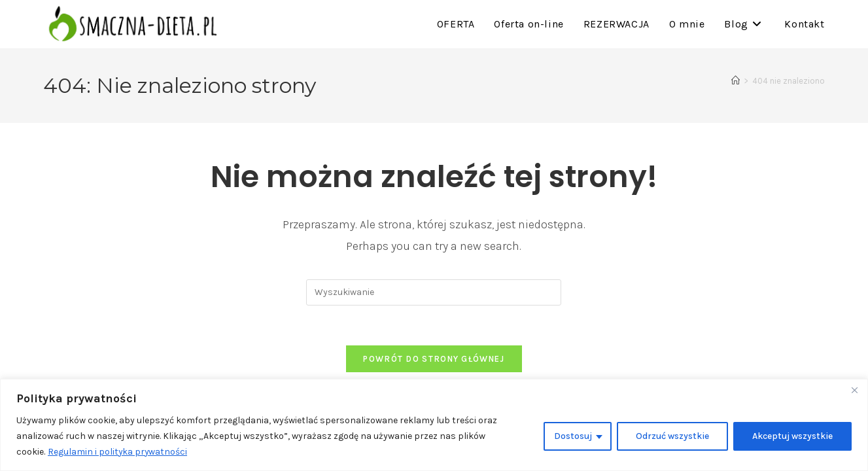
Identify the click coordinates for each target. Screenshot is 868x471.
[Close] (854, 390)
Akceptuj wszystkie (792, 436)
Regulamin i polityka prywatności (118, 452)
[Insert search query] (434, 292)
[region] (434, 425)
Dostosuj (573, 436)
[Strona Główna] (736, 81)
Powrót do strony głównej (434, 359)
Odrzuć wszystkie (672, 436)
